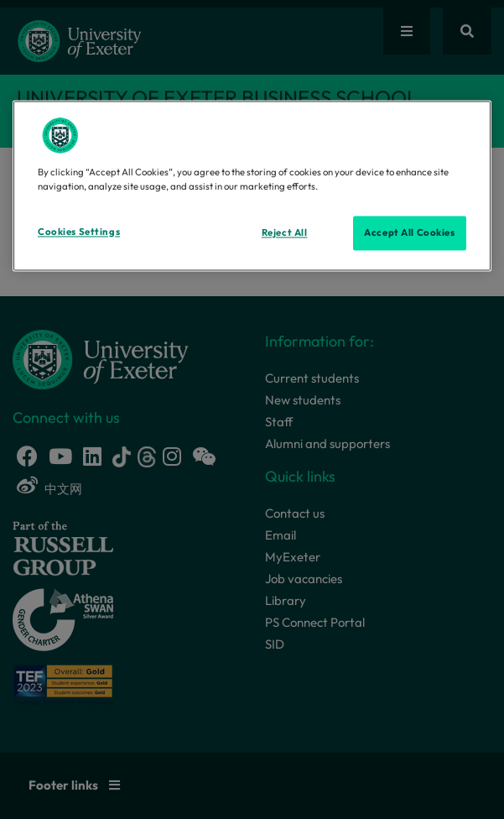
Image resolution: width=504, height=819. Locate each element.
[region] (252, 186)
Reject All (285, 232)
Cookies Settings (79, 232)
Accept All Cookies (409, 232)
